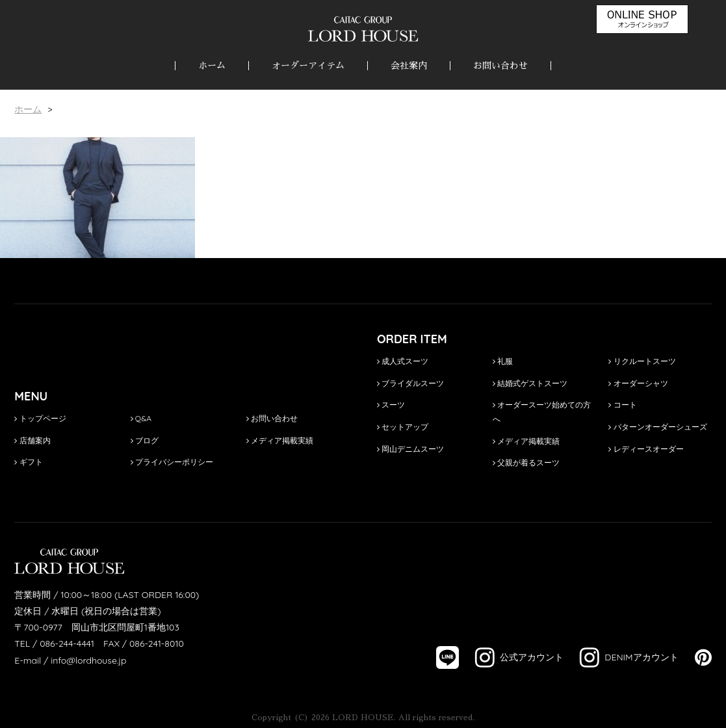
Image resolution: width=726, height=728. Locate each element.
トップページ (40, 418)
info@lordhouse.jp (88, 660)
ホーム (212, 66)
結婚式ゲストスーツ (530, 383)
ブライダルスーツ (410, 383)
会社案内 (409, 66)
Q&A (141, 418)
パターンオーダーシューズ (657, 427)
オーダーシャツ (638, 383)
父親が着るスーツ (526, 462)
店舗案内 (32, 440)
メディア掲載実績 (280, 440)
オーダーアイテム (308, 66)
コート (622, 405)
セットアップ (403, 427)
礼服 (503, 361)
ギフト (28, 462)
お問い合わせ (500, 66)
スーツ (391, 405)
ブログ (145, 440)
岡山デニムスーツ (410, 449)
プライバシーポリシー (172, 462)
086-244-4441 (67, 643)
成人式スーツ (403, 361)
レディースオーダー (646, 449)
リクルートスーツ (642, 361)
